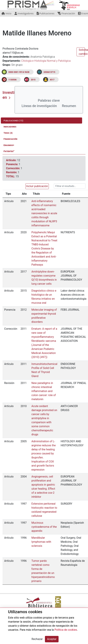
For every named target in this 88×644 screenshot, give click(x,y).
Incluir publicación (37, 186)
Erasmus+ (9, 145)
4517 (52, 80)
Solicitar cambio (82, 52)
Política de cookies (66, 630)
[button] (36, 186)
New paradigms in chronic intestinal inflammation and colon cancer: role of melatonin (44, 391)
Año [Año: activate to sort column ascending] (24, 194)
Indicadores (10, 127)
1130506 (12, 80)
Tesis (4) (8, 133)
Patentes (9, 151)
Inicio (6, 13)
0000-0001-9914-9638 (19, 72)
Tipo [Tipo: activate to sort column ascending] (8, 194)
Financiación (66, 13)
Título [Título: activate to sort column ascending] (36, 194)
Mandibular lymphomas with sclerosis (41, 542)
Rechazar (37, 639)
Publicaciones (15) (13, 121)
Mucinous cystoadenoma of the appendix (44, 527)
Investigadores (24, 13)
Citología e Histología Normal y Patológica (46, 61)
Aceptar (52, 639)
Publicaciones (46, 13)
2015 (33, 80)
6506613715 (49, 72)
